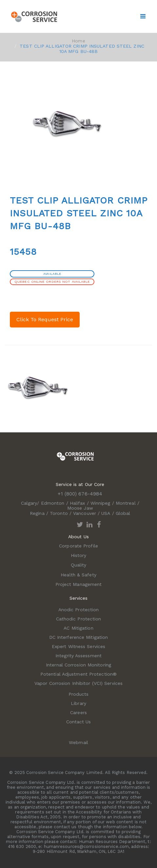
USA (106, 513)
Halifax (78, 503)
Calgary (29, 503)
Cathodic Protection (79, 619)
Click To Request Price (45, 319)
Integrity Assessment (78, 656)
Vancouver (85, 513)
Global (123, 513)
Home (78, 41)
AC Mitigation (78, 628)
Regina (37, 513)
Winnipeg (100, 503)
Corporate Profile (78, 546)
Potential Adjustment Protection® (78, 674)
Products (79, 694)
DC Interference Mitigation (79, 637)
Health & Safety (78, 575)
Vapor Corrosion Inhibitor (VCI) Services (78, 683)
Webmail (78, 742)
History (79, 555)
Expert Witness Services (78, 646)
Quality (79, 565)
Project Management (79, 584)
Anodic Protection (79, 610)
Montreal (126, 503)
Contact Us (79, 722)
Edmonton (53, 503)
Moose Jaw (80, 508)
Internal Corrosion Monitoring (78, 665)
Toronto (59, 513)
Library (78, 703)
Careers (78, 712)
